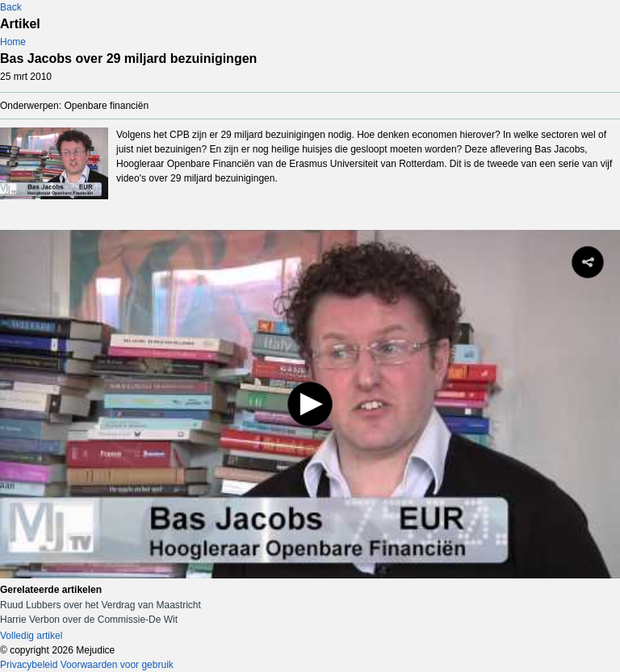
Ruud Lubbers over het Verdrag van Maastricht (101, 605)
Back (11, 7)
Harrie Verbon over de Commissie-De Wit (89, 620)
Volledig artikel (31, 636)
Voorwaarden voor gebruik (117, 665)
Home (13, 42)
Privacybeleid (29, 665)
